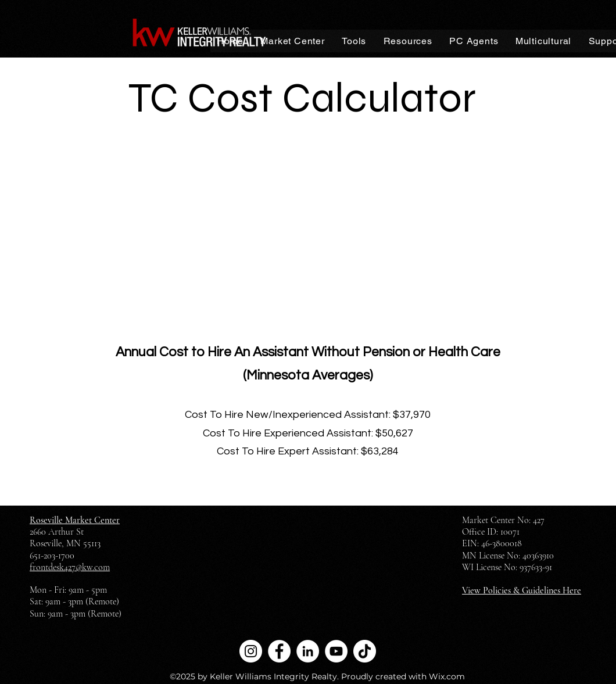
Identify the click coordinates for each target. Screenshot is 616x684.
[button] (293, 41)
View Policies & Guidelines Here (522, 590)
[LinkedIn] (308, 651)
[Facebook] (279, 651)
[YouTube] (336, 651)
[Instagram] (251, 651)
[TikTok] (365, 651)
